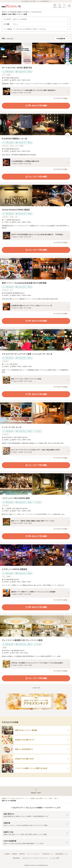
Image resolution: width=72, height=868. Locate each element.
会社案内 (7, 854)
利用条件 (22, 854)
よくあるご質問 (54, 858)
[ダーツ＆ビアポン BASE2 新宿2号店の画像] (36, 53)
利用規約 (15, 854)
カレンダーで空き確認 (36, 177)
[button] (36, 815)
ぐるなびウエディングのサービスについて (35, 858)
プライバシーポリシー (34, 854)
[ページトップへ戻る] (36, 791)
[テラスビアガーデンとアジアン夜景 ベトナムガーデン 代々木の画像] (36, 340)
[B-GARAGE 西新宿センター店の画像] (36, 125)
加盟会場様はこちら (61, 854)
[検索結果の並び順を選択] (62, 39)
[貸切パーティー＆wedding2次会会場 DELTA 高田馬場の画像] (36, 269)
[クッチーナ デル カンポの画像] (36, 413)
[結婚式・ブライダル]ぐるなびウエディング (15, 798)
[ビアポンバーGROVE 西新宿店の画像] (36, 555)
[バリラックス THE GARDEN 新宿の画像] (36, 484)
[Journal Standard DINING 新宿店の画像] (36, 196)
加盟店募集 (16, 858)
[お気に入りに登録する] (68, 64)
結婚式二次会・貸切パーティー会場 (41, 798)
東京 (56, 798)
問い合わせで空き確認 (36, 106)
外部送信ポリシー (48, 854)
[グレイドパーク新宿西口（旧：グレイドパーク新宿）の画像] (36, 626)
